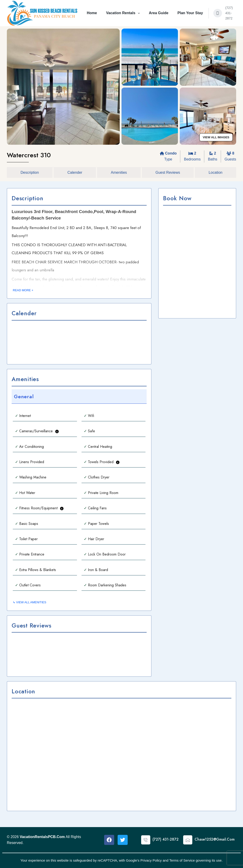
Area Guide (159, 13)
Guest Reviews (168, 172)
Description (30, 172)
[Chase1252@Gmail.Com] (188, 840)
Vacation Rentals (124, 13)
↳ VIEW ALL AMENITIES (29, 602)
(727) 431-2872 (229, 13)
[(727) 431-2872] (218, 13)
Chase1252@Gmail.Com (215, 839)
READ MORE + (23, 290)
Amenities (119, 172)
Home (92, 13)
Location (215, 172)
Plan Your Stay (190, 13)
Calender (75, 172)
